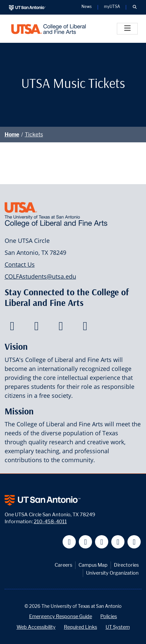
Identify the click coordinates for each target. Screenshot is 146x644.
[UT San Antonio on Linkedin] (118, 542)
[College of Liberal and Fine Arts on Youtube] (61, 328)
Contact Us (20, 264)
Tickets (34, 135)
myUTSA (112, 7)
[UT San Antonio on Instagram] (134, 542)
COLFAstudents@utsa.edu (40, 276)
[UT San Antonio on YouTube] (102, 542)
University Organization (112, 573)
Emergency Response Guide (61, 616)
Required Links (80, 627)
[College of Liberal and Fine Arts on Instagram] (85, 328)
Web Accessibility (36, 627)
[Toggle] (127, 29)
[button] (135, 7)
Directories (126, 565)
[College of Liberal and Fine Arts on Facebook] (12, 328)
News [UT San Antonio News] (87, 7)
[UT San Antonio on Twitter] (86, 542)
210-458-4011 (50, 521)
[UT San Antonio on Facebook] (69, 542)
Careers (63, 565)
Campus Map (93, 565)
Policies (109, 616)
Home (12, 135)
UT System (118, 627)
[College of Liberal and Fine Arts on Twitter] (37, 328)
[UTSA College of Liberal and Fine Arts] (49, 29)
